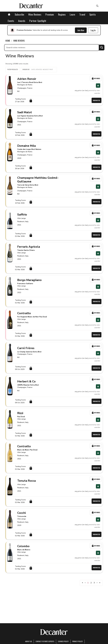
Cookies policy (63, 641)
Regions (62, 14)
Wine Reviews (35, 14)
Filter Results (13, 70)
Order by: (39, 70)
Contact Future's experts (45, 641)
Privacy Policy (77, 641)
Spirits (93, 14)
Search (102, 47)
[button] (39, 70)
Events (11, 21)
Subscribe (19, 14)
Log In (93, 30)
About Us (29, 641)
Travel (82, 14)
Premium (50, 14)
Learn (72, 14)
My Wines (96, 78)
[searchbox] (52, 48)
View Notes (96, 100)
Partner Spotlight (38, 21)
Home (8, 41)
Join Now (81, 30)
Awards (22, 21)
